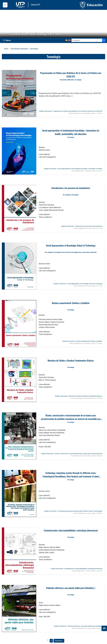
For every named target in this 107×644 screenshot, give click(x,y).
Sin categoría (67, 195)
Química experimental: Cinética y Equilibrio (71, 303)
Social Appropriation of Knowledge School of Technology (71, 245)
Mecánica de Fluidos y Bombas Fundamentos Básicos (71, 360)
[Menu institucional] (5, 5)
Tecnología (34, 49)
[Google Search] (87, 40)
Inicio (6, 49)
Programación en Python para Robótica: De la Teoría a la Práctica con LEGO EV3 (71, 75)
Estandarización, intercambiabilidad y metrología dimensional (71, 530)
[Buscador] (104, 40)
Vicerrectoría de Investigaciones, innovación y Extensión (79, 252)
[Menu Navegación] (7, 40)
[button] (3, 24)
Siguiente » (59, 641)
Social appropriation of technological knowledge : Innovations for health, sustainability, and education (71, 132)
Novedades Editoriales (19, 49)
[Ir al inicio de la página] (104, 628)
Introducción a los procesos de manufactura (71, 188)
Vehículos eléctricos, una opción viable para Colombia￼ (71, 588)
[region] (53, 24)
